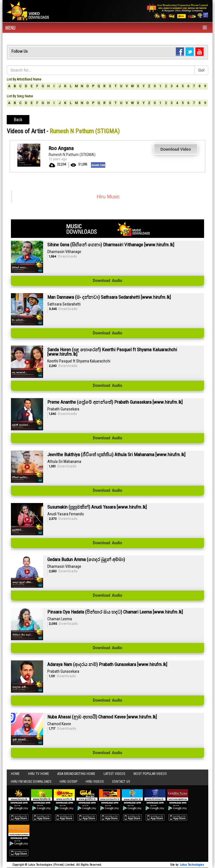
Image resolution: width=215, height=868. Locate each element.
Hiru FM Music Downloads (31, 782)
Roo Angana (61, 148)
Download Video (176, 149)
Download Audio (108, 281)
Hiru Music (108, 197)
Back (18, 120)
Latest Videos (114, 774)
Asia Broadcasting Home (76, 774)
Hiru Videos (95, 782)
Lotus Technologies (192, 865)
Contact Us (121, 782)
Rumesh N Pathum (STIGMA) (72, 155)
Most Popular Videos (150, 774)
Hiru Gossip (68, 782)
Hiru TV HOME (38, 774)
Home (15, 774)
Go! (201, 70)
